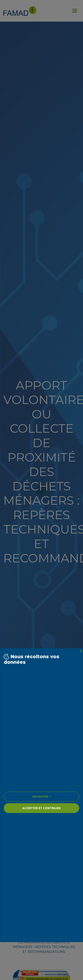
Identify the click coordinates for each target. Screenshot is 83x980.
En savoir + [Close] (41, 797)
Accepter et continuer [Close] (41, 808)
